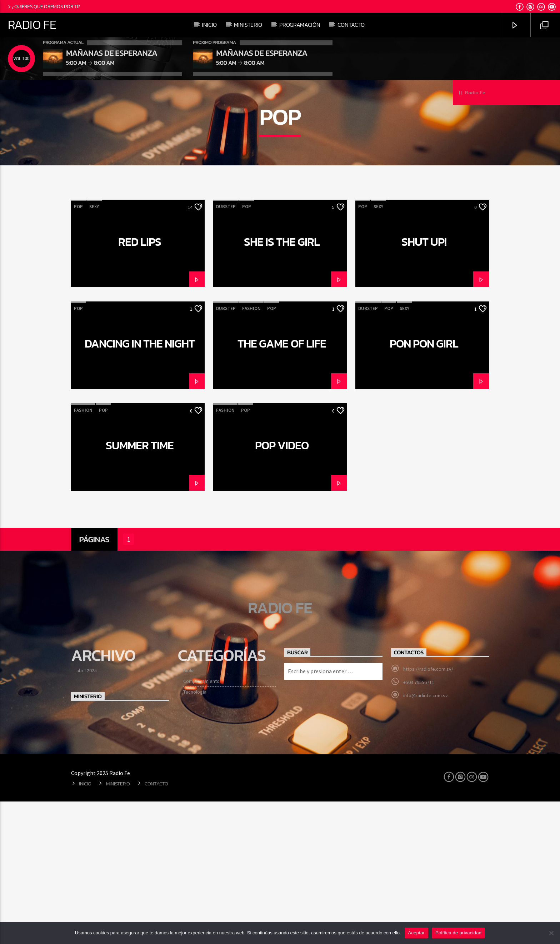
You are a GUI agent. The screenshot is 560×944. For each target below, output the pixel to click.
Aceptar (417, 933)
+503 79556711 (419, 826)
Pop (78, 351)
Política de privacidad (458, 933)
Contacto (351, 25)
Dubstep (226, 351)
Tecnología (195, 836)
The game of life (282, 488)
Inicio (209, 25)
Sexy (94, 351)
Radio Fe (32, 25)
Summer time (140, 590)
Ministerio (248, 25)
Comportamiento (201, 825)
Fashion (251, 453)
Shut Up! (424, 386)
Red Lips (140, 386)
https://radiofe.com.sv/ (428, 813)
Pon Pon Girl (424, 488)
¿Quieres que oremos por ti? (43, 6)
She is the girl (282, 386)
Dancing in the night (140, 488)
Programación (300, 25)
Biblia (189, 815)
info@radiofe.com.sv (426, 840)
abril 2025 (87, 815)
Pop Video (282, 590)
